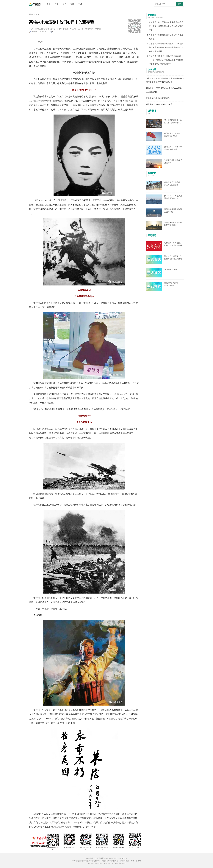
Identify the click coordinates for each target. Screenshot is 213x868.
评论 (57, 4)
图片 (64, 4)
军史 (31, 14)
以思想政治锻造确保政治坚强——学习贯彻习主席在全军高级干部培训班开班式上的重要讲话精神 (166, 47)
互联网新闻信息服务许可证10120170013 (112, 858)
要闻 (49, 4)
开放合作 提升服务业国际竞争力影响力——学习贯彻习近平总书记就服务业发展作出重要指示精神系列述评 (166, 60)
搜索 (180, 4)
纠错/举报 (90, 858)
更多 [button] (81, 4)
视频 (72, 4)
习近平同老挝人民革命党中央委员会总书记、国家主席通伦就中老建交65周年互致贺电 (166, 26)
